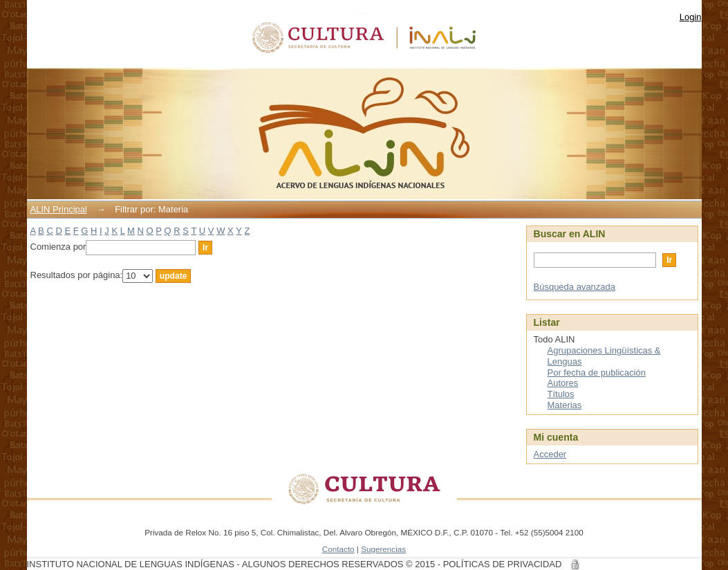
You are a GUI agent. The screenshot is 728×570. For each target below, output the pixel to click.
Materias (565, 405)
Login (691, 17)
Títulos (561, 394)
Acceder (550, 454)
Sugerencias (383, 549)
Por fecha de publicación (597, 373)
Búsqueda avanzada (575, 287)
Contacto (338, 549)
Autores (563, 383)
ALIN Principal (59, 209)
